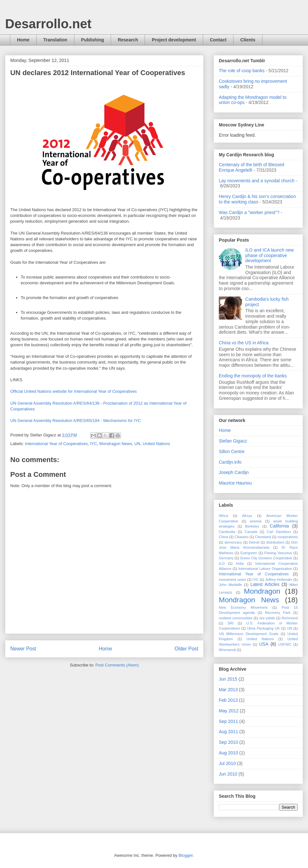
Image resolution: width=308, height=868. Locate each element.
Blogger (185, 855)
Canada (251, 532)
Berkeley (252, 526)
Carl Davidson (279, 532)
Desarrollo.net (48, 24)
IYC (94, 444)
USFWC (285, 644)
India (240, 563)
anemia (256, 521)
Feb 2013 (228, 700)
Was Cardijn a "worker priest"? (249, 212)
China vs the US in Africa (244, 343)
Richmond (290, 618)
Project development (174, 40)
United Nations (156, 444)
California (279, 526)
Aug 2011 (228, 732)
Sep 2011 (228, 721)
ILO (222, 563)
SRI (231, 623)
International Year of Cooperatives (56, 444)
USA (264, 644)
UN (137, 444)
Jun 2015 (228, 679)
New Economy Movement (243, 607)
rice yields (267, 618)
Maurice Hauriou (235, 483)
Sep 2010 (228, 742)
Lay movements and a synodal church (257, 181)
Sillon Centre (232, 451)
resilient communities (236, 618)
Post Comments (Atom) (117, 665)
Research (128, 40)
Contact (218, 40)
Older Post (186, 649)
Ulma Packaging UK (263, 628)
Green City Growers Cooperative (266, 558)
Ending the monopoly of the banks (253, 376)
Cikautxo (242, 537)
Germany (226, 558)
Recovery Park (278, 613)
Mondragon (262, 591)
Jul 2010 (227, 763)
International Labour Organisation (265, 569)
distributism (275, 542)
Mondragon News (116, 444)
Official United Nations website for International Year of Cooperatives (73, 391)
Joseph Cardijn (234, 472)
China (223, 537)
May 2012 (229, 711)
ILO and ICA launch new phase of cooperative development (270, 255)
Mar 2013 (228, 690)
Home (23, 40)
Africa (223, 516)
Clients (248, 40)
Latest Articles (265, 584)
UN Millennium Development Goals (249, 634)
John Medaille (230, 585)
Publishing (93, 40)
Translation (55, 40)
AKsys (247, 516)
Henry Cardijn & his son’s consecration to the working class (257, 199)
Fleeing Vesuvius (278, 553)
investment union (232, 580)
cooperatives (288, 537)
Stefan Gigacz (233, 441)
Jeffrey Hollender (279, 580)
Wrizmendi (227, 650)
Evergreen (249, 553)
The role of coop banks (242, 71)
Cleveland (263, 537)
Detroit (254, 542)
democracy (233, 542)
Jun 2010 (228, 774)
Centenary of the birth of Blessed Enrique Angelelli (252, 167)
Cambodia (227, 532)
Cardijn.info (230, 462)
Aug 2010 (228, 753)
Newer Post (23, 649)
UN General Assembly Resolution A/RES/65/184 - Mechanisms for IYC (76, 421)
